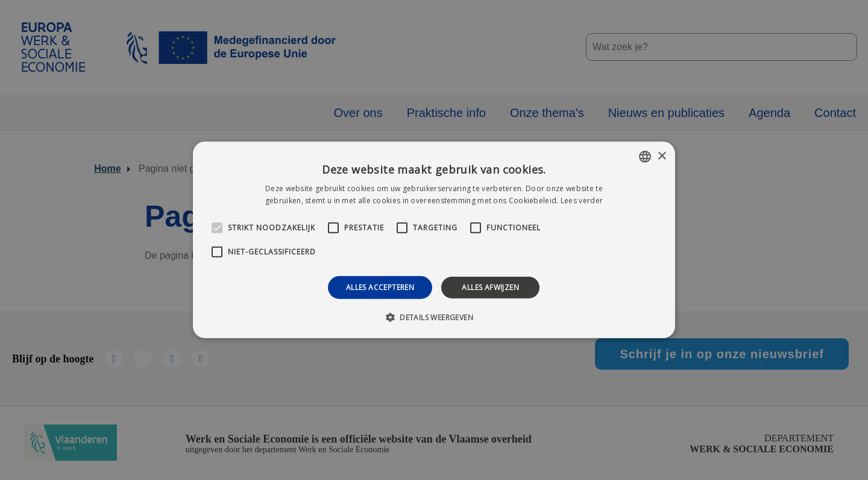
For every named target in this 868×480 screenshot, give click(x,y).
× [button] (662, 156)
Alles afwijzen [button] (490, 287)
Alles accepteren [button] (380, 287)
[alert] (434, 240)
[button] (434, 317)
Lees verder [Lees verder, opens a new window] (582, 201)
